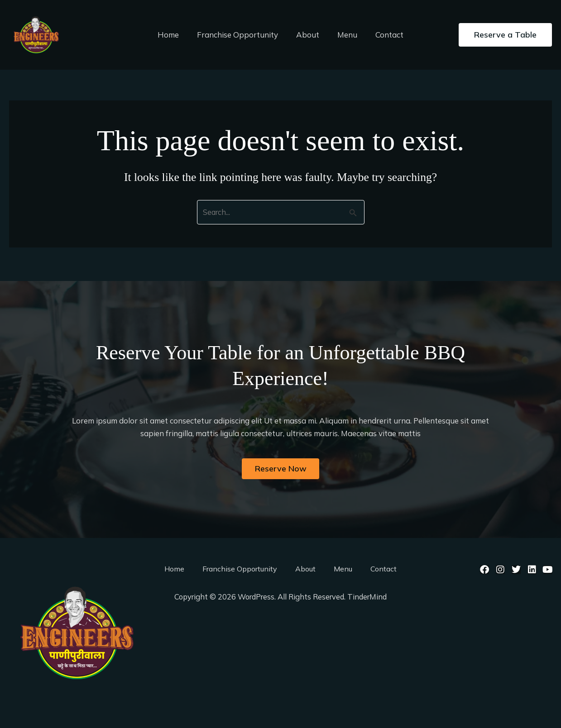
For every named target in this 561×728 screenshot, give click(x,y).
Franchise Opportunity (240, 35)
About (308, 35)
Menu (345, 35)
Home (174, 35)
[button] (505, 35)
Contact (384, 35)
